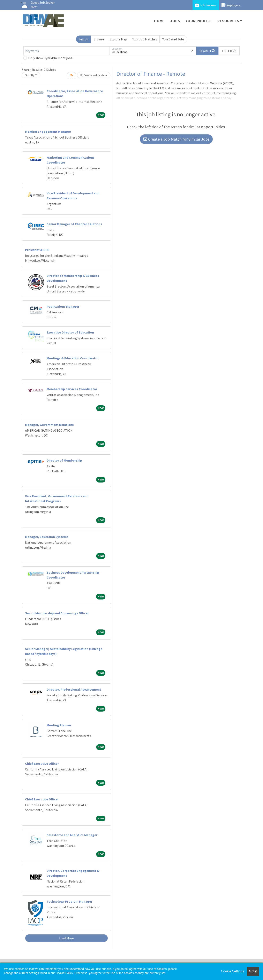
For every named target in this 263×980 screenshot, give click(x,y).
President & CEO (37, 250)
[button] (229, 51)
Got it (253, 971)
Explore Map (118, 39)
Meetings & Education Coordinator (73, 358)
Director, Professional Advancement (74, 689)
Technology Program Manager (69, 901)
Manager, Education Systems (47, 537)
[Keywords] (67, 51)
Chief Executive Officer (42, 763)
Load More (66, 938)
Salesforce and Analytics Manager (72, 835)
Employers (231, 5)
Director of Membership (64, 460)
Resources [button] (228, 21)
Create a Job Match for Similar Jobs (176, 139)
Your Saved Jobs (173, 39)
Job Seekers (206, 5)
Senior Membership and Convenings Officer (57, 613)
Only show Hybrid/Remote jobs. (51, 58)
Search (83, 39)
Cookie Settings (232, 971)
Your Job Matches (145, 39)
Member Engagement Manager (48, 132)
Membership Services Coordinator (72, 389)
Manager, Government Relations (49, 425)
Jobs (175, 21)
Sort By (30, 75)
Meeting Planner (59, 725)
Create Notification (94, 75)
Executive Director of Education (70, 332)
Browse (99, 39)
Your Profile (199, 21)
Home (159, 21)
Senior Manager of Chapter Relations (74, 224)
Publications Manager (63, 306)
